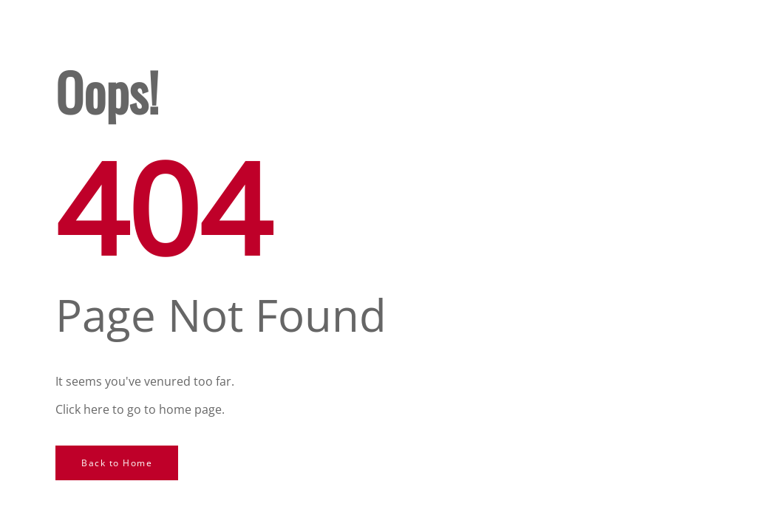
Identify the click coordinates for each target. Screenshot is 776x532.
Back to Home (117, 463)
